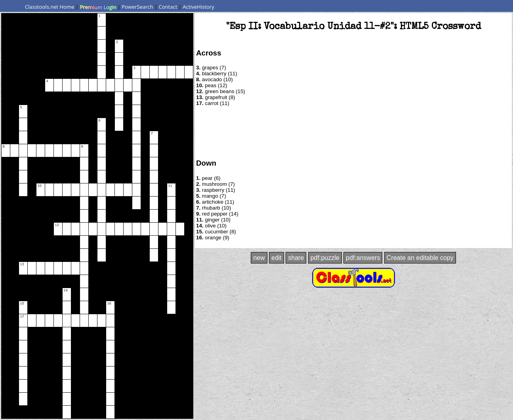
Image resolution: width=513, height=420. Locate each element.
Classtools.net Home (50, 7)
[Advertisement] (353, 132)
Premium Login (98, 7)
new (259, 258)
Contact (168, 7)
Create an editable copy (420, 258)
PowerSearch (137, 7)
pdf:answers (363, 258)
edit (277, 258)
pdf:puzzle (325, 258)
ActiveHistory (198, 7)
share (296, 258)
